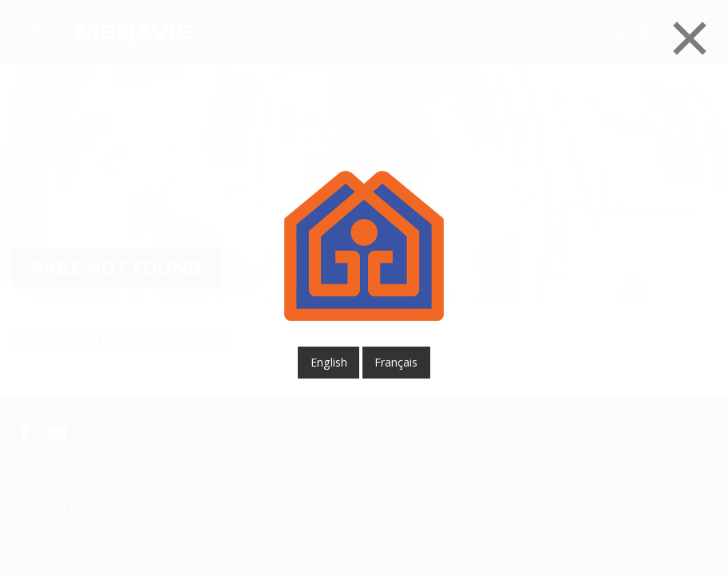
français (396, 362)
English (329, 362)
